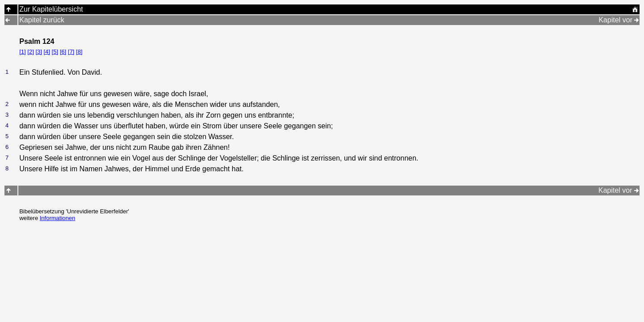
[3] (38, 52)
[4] (47, 52)
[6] (63, 52)
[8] (79, 52)
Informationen (58, 218)
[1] (22, 52)
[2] (30, 52)
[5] (55, 52)
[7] (71, 52)
